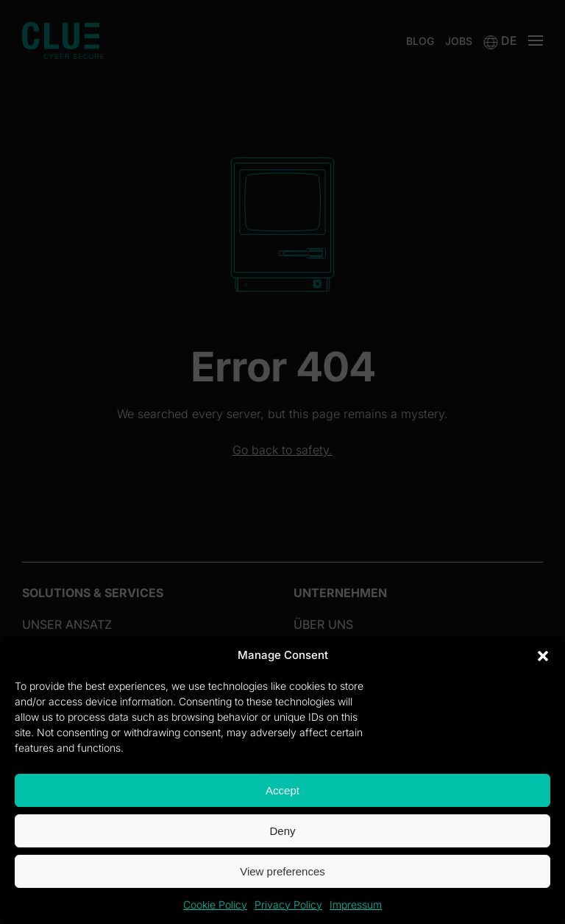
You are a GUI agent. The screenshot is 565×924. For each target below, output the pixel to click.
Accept (282, 790)
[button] (543, 655)
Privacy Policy (288, 904)
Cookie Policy (215, 904)
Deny (282, 831)
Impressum (356, 904)
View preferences (282, 871)
